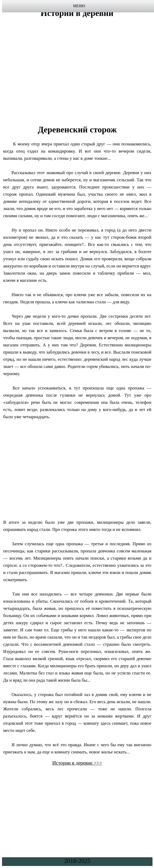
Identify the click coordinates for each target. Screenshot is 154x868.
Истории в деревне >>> (77, 763)
